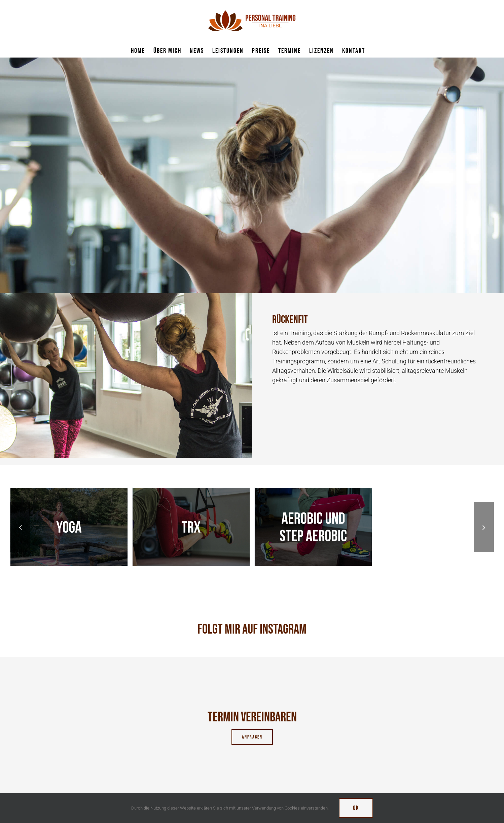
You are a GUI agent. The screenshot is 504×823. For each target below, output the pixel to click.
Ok (356, 808)
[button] (20, 527)
